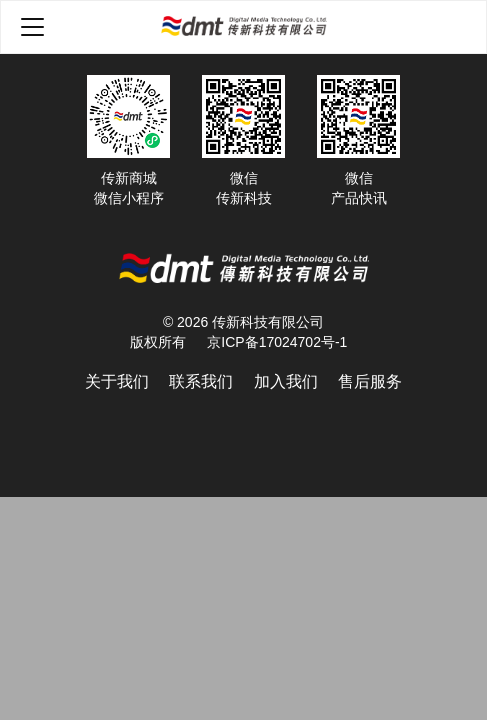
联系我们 (201, 381)
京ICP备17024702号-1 (277, 342)
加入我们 (286, 381)
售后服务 (370, 381)
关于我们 (117, 381)
